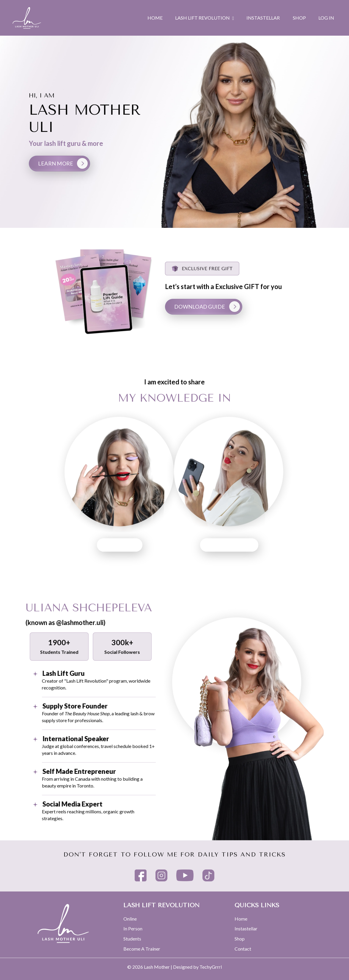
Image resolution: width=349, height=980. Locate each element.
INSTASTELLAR (263, 18)
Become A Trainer (142, 949)
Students (132, 939)
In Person (133, 928)
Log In (326, 18)
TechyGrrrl (211, 967)
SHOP (299, 18)
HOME (155, 18)
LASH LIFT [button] (91, 545)
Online (130, 919)
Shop (240, 939)
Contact (243, 949)
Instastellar (246, 928)
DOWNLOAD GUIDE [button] (229, 307)
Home (241, 919)
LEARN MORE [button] (56, 163)
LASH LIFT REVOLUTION (205, 18)
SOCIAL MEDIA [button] (258, 545)
